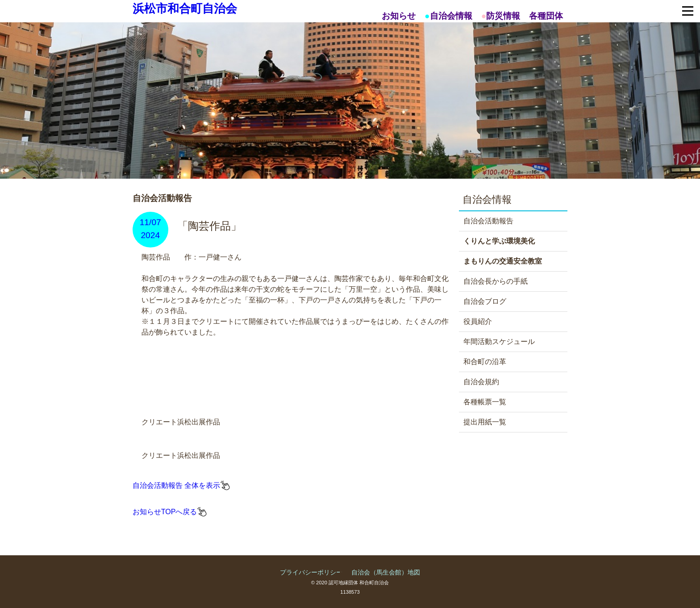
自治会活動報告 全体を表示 (176, 485)
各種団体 (546, 16)
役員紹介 (478, 321)
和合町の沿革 (485, 362)
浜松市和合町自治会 (185, 8)
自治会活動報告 (488, 221)
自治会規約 (481, 382)
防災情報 (503, 16)
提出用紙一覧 (485, 422)
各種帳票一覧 (485, 402)
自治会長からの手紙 (496, 281)
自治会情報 (451, 16)
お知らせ (399, 16)
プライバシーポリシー (311, 572)
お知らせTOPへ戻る (165, 512)
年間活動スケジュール (499, 342)
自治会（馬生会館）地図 (386, 572)
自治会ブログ (485, 301)
